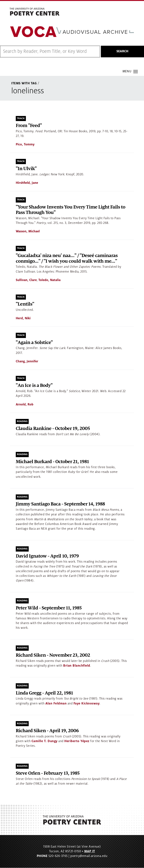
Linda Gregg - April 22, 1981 (44, 693)
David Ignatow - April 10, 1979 (47, 556)
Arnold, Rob (25, 404)
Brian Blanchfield (77, 666)
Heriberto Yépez (77, 741)
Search (122, 52)
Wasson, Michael (28, 232)
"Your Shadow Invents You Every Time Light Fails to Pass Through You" (70, 210)
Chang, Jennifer (27, 361)
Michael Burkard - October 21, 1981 (52, 462)
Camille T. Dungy (45, 741)
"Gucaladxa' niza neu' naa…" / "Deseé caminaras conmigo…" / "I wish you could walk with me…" (67, 258)
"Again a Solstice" (34, 343)
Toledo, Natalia (49, 280)
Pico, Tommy (25, 145)
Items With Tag (24, 84)
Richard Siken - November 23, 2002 (53, 655)
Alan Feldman (56, 704)
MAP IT (90, 851)
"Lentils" (25, 304)
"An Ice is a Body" (34, 386)
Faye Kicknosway (87, 704)
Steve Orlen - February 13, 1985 (48, 773)
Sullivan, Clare (26, 280)
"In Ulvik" (26, 169)
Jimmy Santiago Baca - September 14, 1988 (60, 504)
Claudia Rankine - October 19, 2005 (53, 429)
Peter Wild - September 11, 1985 (49, 608)
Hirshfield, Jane (27, 183)
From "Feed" (29, 126)
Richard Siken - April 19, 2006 (47, 731)
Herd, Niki (23, 318)
